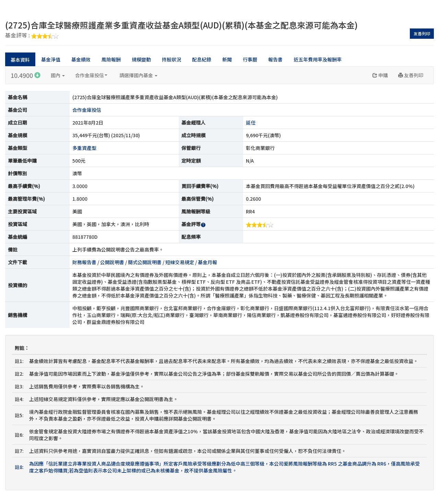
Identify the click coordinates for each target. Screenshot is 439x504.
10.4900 (26, 75)
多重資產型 (84, 148)
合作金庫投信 (91, 75)
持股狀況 (171, 59)
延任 (251, 122)
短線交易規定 (180, 262)
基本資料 (20, 60)
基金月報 (207, 262)
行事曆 (250, 59)
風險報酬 (111, 59)
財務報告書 (84, 262)
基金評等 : (32, 36)
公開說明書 (112, 262)
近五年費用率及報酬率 (318, 59)
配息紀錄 (202, 59)
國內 (58, 75)
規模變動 (141, 59)
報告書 (275, 59)
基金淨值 (51, 59)
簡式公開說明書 (145, 262)
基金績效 (81, 59)
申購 (380, 75)
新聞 (227, 59)
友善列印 (422, 33)
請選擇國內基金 (138, 75)
